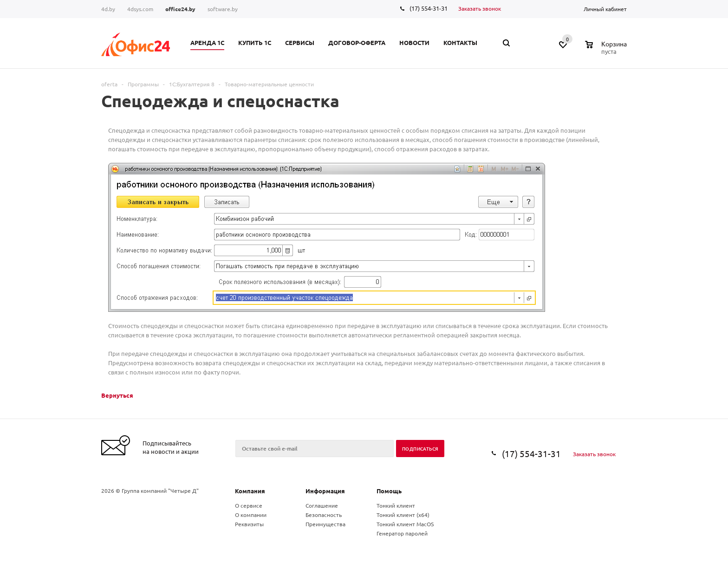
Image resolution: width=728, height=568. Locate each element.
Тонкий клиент (396, 505)
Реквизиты (249, 524)
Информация (325, 491)
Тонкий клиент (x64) (403, 515)
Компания (250, 491)
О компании (251, 515)
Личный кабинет (605, 9)
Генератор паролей (402, 533)
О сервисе (249, 505)
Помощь (389, 491)
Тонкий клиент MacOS (405, 524)
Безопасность (324, 515)
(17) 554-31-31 (429, 8)
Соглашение (322, 505)
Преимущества (325, 524)
